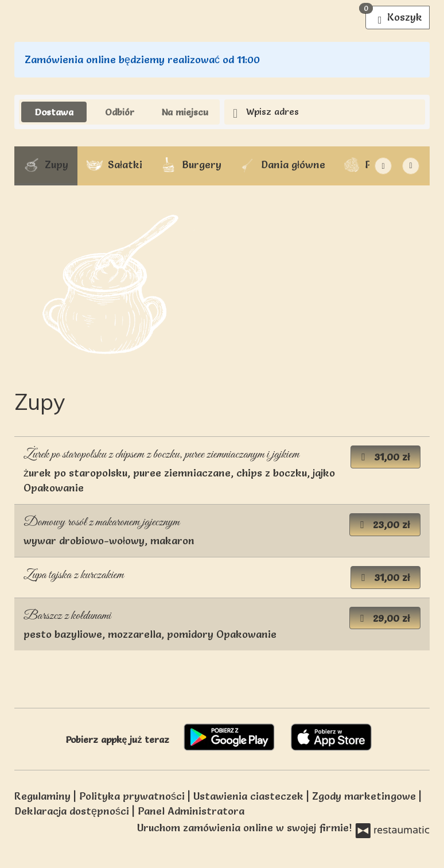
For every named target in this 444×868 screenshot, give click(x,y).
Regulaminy (44, 796)
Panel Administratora (191, 811)
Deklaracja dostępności (73, 811)
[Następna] (383, 166)
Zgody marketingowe (365, 796)
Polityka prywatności (133, 796)
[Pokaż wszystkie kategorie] (411, 166)
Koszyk (394, 15)
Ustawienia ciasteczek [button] (250, 796)
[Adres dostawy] (325, 112)
